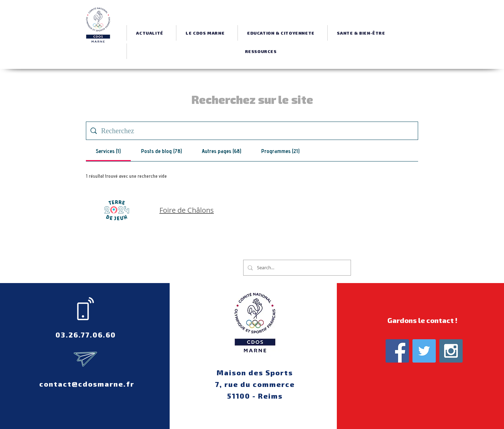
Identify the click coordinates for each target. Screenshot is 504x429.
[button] (205, 33)
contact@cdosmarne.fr (87, 384)
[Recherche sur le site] (257, 131)
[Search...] (296, 268)
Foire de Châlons (187, 210)
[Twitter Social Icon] (424, 351)
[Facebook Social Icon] (397, 351)
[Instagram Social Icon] (451, 351)
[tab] (108, 152)
